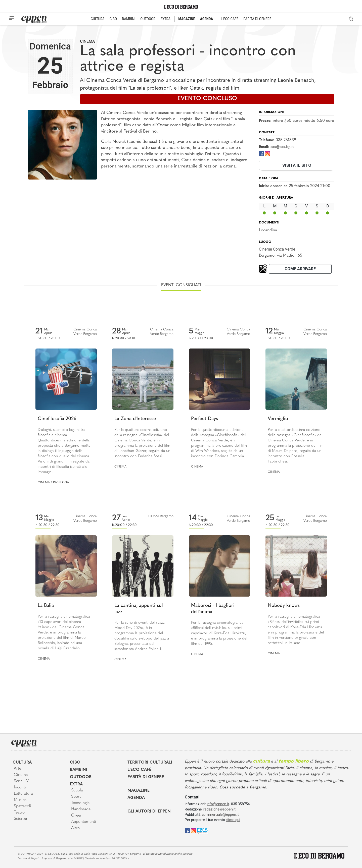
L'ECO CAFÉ (230, 19)
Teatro (19, 813)
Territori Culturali (150, 763)
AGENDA (207, 19)
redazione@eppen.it (219, 809)
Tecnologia (80, 803)
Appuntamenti (84, 822)
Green (77, 816)
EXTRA (165, 19)
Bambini (79, 770)
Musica (20, 800)
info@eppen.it (218, 804)
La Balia (46, 606)
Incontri (21, 787)
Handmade (81, 809)
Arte (17, 769)
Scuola (77, 790)
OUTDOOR (148, 19)
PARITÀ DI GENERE (257, 19)
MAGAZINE (187, 19)
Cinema (87, 41)
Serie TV (21, 781)
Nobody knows (284, 606)
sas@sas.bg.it (282, 147)
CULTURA (98, 19)
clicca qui (233, 820)
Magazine (139, 791)
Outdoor (81, 777)
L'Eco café (139, 770)
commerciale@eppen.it (220, 815)
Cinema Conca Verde (277, 249)
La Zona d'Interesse (135, 419)
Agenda (136, 798)
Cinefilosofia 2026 (57, 419)
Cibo (75, 763)
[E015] (202, 830)
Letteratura (23, 794)
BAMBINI (129, 19)
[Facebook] (261, 154)
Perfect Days (205, 419)
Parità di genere (146, 777)
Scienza (20, 819)
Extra (76, 784)
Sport (76, 797)
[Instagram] (267, 154)
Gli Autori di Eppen (149, 812)
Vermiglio (278, 419)
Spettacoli (22, 806)
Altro (75, 828)
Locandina (268, 230)
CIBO (113, 19)
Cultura (22, 763)
